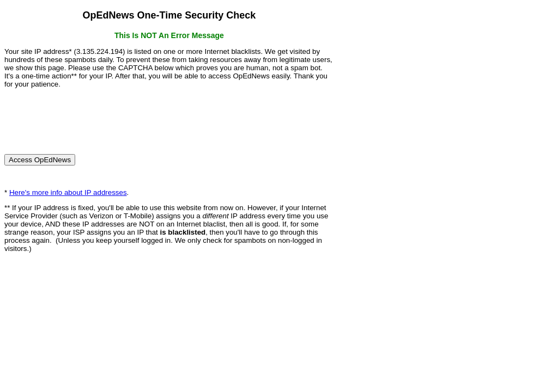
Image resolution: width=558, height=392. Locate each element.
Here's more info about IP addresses (68, 192)
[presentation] (87, 117)
